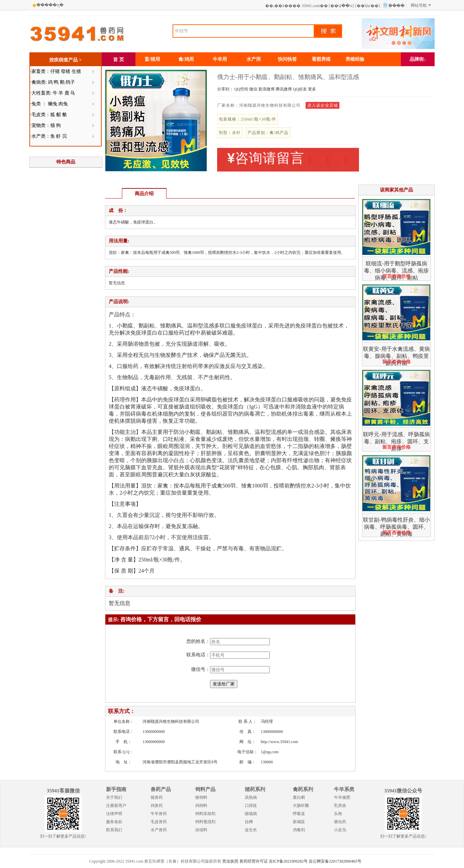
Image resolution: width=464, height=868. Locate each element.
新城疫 (299, 822)
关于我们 (114, 797)
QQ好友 (300, 89)
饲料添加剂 (205, 814)
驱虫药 (340, 822)
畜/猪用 (152, 59)
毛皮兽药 (159, 822)
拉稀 (249, 822)
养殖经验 (355, 59)
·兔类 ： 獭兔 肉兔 (49, 104)
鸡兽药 (157, 806)
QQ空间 (241, 89)
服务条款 (114, 822)
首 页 (119, 60)
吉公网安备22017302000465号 (335, 861)
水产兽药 (159, 830)
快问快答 (287, 59)
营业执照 (230, 861)
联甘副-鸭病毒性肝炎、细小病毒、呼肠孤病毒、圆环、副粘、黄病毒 (396, 527)
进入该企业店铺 (323, 105)
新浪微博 (266, 89)
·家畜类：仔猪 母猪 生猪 (56, 71)
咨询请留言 (266, 158)
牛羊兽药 (159, 814)
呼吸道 (299, 814)
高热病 (251, 797)
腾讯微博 (284, 89)
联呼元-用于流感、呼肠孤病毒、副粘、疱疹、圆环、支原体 (396, 441)
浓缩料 (201, 830)
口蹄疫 (251, 806)
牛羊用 (220, 59)
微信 (253, 89)
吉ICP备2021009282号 (288, 861)
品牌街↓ (418, 59)
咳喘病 (251, 814)
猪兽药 (157, 797)
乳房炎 (340, 806)
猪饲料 (201, 797)
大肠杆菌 (301, 806)
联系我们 (114, 830)
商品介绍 (144, 194)
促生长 (251, 830)
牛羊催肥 (342, 797)
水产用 (254, 59)
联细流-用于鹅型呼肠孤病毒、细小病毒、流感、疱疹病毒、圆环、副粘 (396, 271)
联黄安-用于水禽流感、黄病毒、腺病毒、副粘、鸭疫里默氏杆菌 (396, 356)
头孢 (338, 814)
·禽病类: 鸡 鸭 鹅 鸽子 (53, 82)
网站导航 (421, 5)
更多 (312, 89)
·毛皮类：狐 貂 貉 (48, 115)
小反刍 (340, 830)
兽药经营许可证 (254, 861)
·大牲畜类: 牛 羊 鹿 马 (53, 93)
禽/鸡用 (186, 59)
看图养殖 (321, 59)
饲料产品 (205, 789)
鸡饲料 (201, 806)
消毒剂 (299, 830)
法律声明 (114, 814)
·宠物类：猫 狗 (45, 125)
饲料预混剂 (205, 822)
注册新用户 (116, 806)
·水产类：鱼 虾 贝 (48, 136)
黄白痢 (299, 797)
